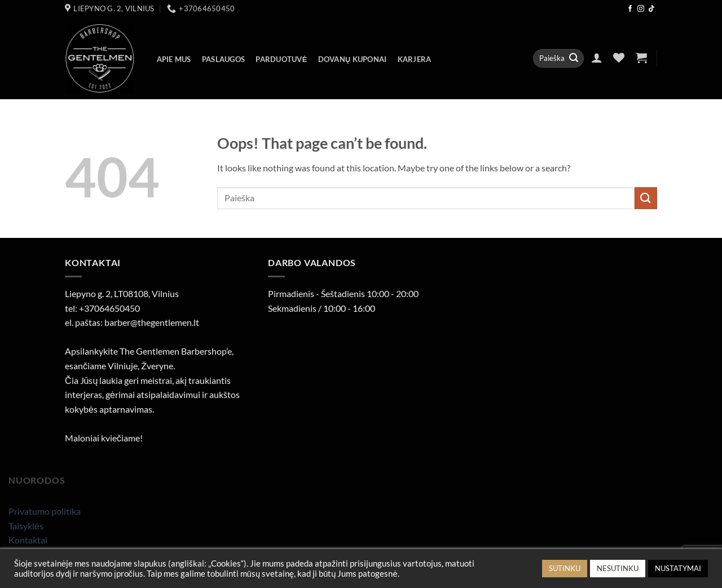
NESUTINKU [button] (618, 568)
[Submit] (574, 59)
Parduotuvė (281, 59)
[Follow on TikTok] (651, 9)
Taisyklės (26, 526)
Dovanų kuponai (353, 59)
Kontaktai (28, 540)
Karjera (415, 59)
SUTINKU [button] (565, 568)
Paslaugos (223, 59)
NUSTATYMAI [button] (678, 568)
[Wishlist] (619, 58)
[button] (596, 58)
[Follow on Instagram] (641, 9)
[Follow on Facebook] (630, 9)
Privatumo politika (45, 511)
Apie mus (174, 59)
